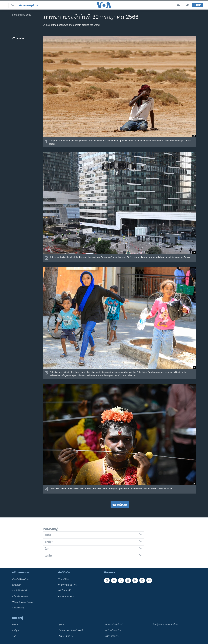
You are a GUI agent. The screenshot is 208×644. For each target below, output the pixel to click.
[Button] (18, 39)
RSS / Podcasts (66, 596)
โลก (14, 636)
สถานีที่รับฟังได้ (20, 591)
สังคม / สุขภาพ (66, 636)
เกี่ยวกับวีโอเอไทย (21, 579)
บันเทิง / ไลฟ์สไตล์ (114, 625)
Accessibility (18, 608)
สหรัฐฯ (15, 630)
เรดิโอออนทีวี (65, 591)
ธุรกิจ (61, 625)
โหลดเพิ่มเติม (120, 505)
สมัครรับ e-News (20, 596)
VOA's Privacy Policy (22, 602)
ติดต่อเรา (17, 585)
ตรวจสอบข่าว (112, 636)
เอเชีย (15, 625)
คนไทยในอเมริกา (114, 630)
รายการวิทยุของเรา (67, 585)
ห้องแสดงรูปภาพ (29, 5)
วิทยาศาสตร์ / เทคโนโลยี (71, 630)
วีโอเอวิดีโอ (64, 579)
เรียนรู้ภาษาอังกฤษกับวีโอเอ (165, 625)
